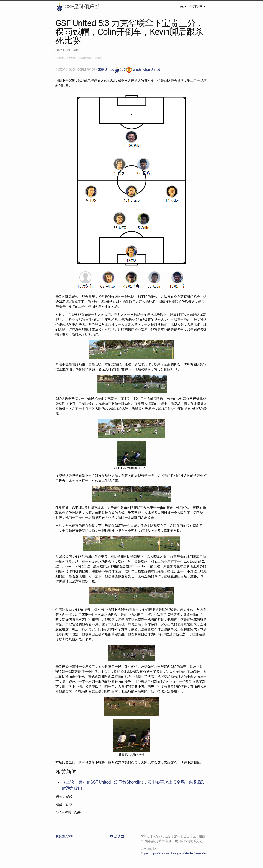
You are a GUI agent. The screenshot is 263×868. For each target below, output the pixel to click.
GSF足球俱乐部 (77, 7)
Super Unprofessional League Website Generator (174, 853)
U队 (99, 58)
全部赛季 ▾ (197, 6)
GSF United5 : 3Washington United (108, 70)
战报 (61, 58)
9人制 (72, 58)
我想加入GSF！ (66, 836)
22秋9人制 (86, 58)
